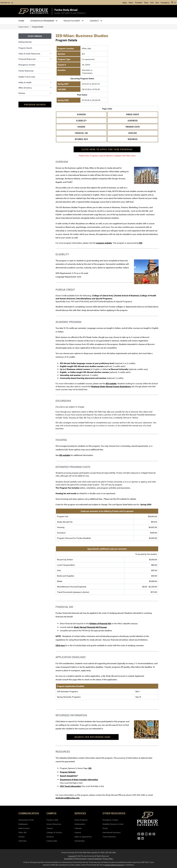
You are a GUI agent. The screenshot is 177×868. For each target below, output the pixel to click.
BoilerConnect (24, 828)
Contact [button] (94, 21)
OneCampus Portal (26, 820)
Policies (22, 93)
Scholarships (80, 841)
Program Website (68, 772)
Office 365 (22, 833)
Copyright (72, 856)
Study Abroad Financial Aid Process (90, 627)
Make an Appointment (83, 837)
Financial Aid (81, 133)
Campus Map (52, 841)
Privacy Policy (108, 859)
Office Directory (25, 88)
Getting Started (25, 42)
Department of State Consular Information (79, 779)
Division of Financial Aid (100, 623)
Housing (81, 127)
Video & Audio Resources (29, 54)
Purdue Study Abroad (66, 10)
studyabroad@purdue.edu (67, 798)
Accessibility (69, 859)
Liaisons (78, 833)
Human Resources (54, 824)
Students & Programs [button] (42, 21)
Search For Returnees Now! (93, 737)
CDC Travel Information (70, 786)
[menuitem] (35, 36)
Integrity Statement (95, 859)
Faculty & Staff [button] (72, 21)
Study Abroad (35, 36)
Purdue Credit (133, 114)
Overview (81, 114)
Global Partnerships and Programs (70, 13)
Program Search (24, 27)
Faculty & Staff (52, 820)
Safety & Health (25, 82)
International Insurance (111, 833)
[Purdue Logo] (33, 11)
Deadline (133, 133)
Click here (60, 645)
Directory (50, 837)
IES (141, 243)
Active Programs (81, 820)
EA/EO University (80, 859)
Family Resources (26, 71)
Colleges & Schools (54, 833)
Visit (152, 2)
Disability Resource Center (113, 824)
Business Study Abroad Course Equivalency (111, 386)
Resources (133, 139)
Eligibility (81, 121)
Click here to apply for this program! (107, 149)
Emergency (165, 2)
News (131, 2)
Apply (125, 2)
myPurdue (22, 841)
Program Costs (133, 127)
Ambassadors (80, 824)
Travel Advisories (109, 837)
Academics (133, 121)
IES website (111, 383)
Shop (146, 2)
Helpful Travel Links (27, 77)
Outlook (22, 837)
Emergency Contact (27, 65)
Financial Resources (27, 59)
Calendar (78, 828)
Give (157, 2)
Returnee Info (81, 139)
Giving (105, 828)
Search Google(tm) (69, 776)
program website (104, 243)
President (139, 2)
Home (21, 21)
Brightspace (23, 824)
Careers (50, 828)
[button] (174, 2)
